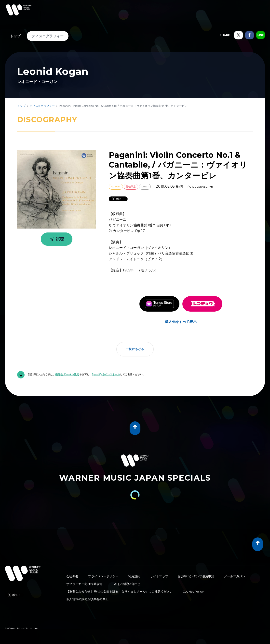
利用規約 (134, 576)
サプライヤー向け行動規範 (84, 584)
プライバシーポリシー (103, 576)
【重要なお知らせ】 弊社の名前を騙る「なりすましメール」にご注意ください (120, 591)
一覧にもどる (135, 349)
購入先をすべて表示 (181, 322)
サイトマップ (159, 576)
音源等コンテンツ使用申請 (196, 576)
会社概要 (72, 576)
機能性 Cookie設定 (67, 374)
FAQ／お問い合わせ (126, 584)
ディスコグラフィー (48, 36)
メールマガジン (235, 576)
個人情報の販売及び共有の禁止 (87, 599)
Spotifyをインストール (106, 374)
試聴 (56, 239)
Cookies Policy (193, 591)
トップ (15, 36)
